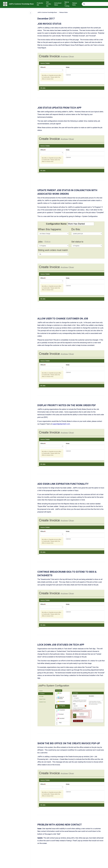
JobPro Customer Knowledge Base (21, 4)
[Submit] (84, 4)
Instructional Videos (58, 4)
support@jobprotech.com (61, 424)
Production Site (40, 4)
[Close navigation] (31, 13)
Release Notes (75, 4)
